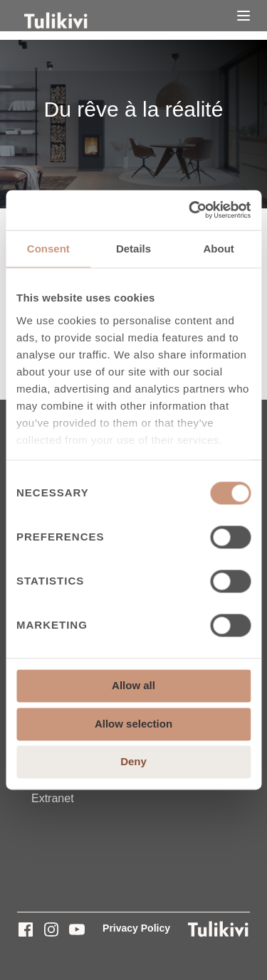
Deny (133, 762)
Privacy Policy (136, 928)
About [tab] (219, 249)
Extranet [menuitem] (53, 798)
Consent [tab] (48, 249)
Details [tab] (133, 249)
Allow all (133, 686)
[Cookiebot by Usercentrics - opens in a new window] (190, 210)
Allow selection (133, 724)
